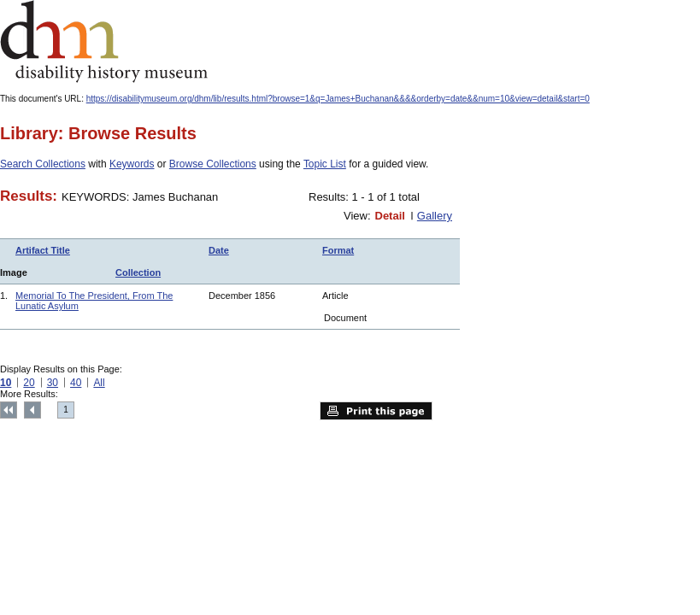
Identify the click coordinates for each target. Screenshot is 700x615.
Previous (32, 410)
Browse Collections (213, 164)
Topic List (325, 164)
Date (219, 250)
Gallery (435, 216)
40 (76, 383)
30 (53, 383)
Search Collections (43, 164)
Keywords (132, 164)
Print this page (376, 411)
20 (29, 383)
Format (338, 250)
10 (6, 383)
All (99, 383)
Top (9, 410)
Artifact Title (43, 250)
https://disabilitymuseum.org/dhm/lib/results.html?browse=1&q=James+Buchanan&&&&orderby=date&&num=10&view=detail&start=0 (338, 99)
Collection (138, 272)
